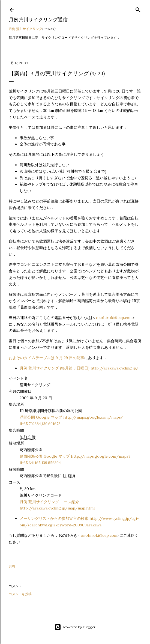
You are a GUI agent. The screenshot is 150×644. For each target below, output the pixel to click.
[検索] (138, 9)
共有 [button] (12, 566)
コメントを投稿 (20, 594)
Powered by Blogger (75, 627)
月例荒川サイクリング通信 (38, 20)
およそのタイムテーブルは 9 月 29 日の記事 (46, 358)
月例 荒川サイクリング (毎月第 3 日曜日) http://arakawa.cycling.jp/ (79, 368)
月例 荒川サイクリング (25, 29)
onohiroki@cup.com (114, 318)
